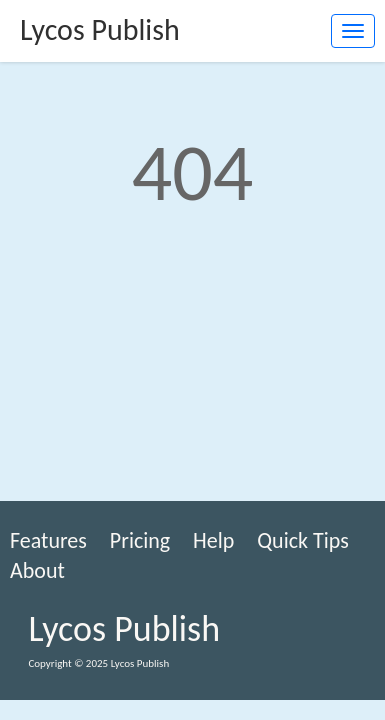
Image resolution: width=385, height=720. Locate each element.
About (37, 571)
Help (213, 541)
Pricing (140, 541)
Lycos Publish (100, 29)
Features (48, 541)
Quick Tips (303, 541)
